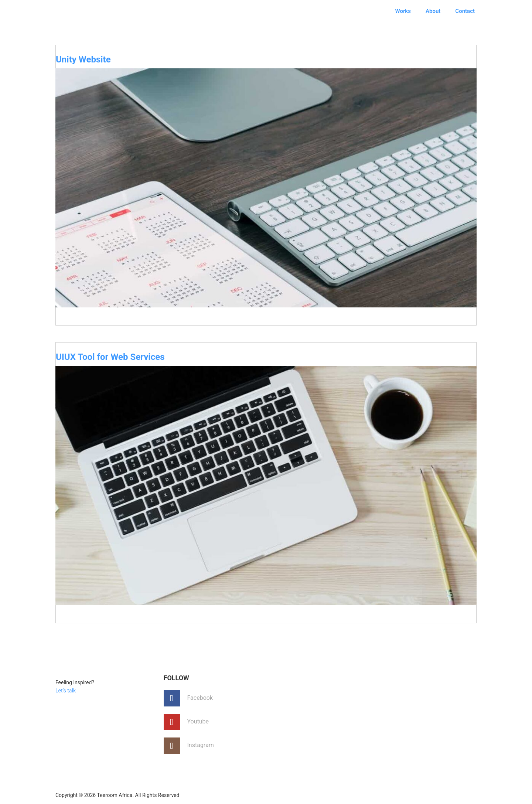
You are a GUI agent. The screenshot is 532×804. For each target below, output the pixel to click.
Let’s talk (66, 691)
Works (403, 11)
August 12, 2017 (86, 632)
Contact (465, 11)
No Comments (451, 335)
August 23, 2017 (86, 334)
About (433, 11)
